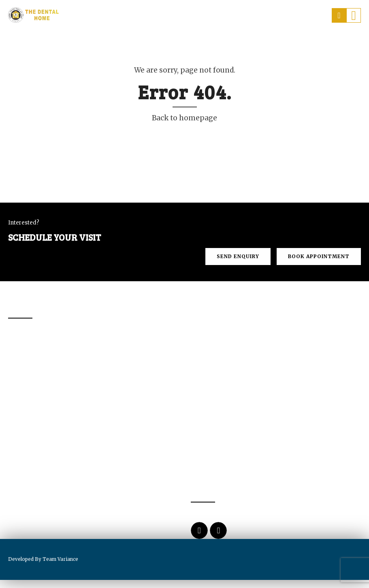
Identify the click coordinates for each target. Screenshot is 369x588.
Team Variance (60, 559)
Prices (258, 43)
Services (155, 43)
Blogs (342, 43)
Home (77, 43)
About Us (113, 43)
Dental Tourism (209, 43)
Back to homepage (184, 118)
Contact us (300, 43)
